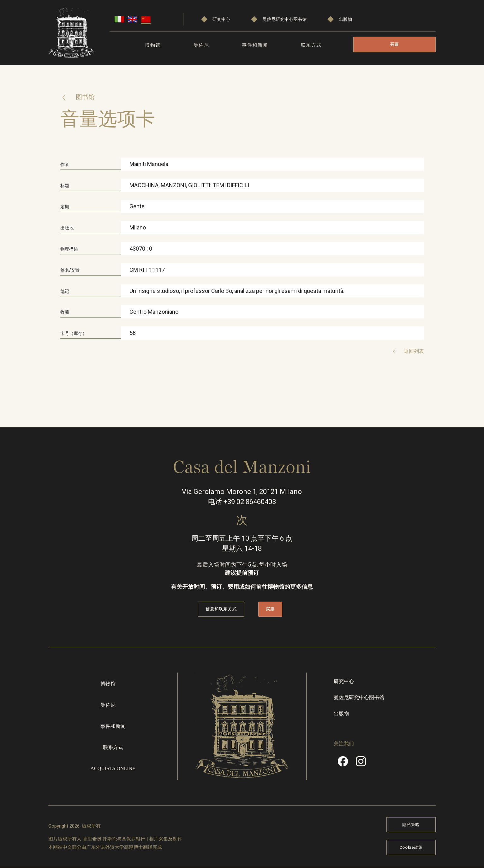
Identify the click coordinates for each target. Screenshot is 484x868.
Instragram (361, 764)
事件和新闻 (255, 45)
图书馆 (84, 97)
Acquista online (113, 768)
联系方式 (311, 45)
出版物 (345, 19)
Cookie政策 (411, 847)
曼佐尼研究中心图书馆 (284, 19)
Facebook (343, 764)
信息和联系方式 (221, 609)
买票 (394, 44)
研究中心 (221, 19)
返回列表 (413, 351)
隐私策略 (411, 825)
